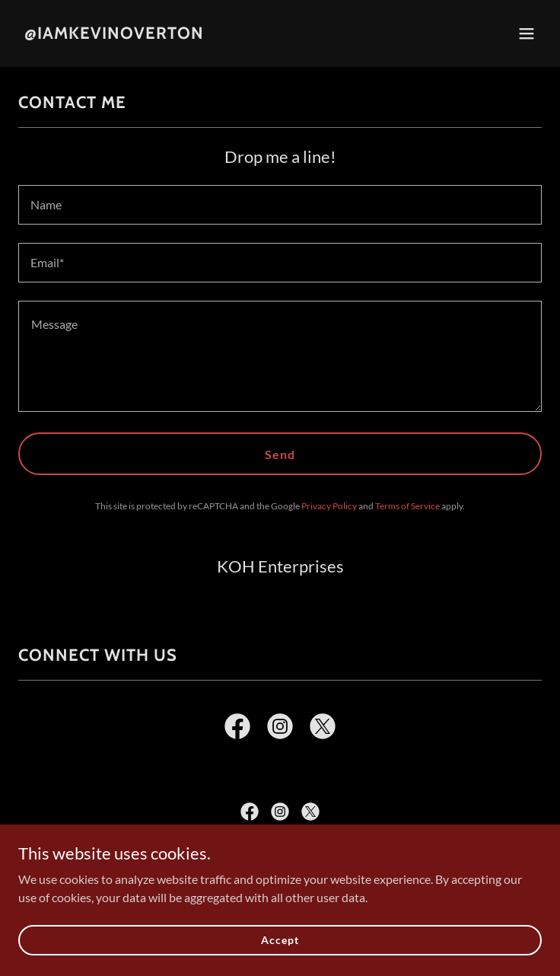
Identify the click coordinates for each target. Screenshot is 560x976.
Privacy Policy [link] (329, 506)
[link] (114, 34)
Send (280, 454)
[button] (527, 33)
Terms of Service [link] (407, 506)
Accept (280, 940)
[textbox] (280, 205)
